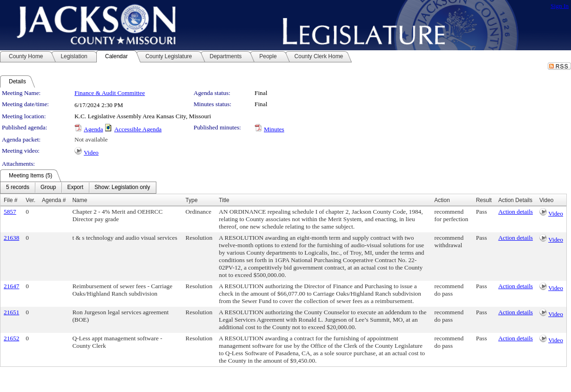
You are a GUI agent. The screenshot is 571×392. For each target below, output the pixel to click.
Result (484, 200)
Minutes (274, 129)
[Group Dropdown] (48, 188)
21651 (11, 312)
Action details (516, 212)
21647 (11, 286)
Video (91, 152)
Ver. (30, 200)
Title (224, 200)
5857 (10, 212)
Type (192, 200)
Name (80, 200)
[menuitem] (18, 188)
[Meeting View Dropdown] (122, 188)
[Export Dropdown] (75, 188)
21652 (11, 338)
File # (10, 200)
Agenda (93, 129)
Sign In (560, 6)
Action (442, 200)
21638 (11, 238)
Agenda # (54, 200)
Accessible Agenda (138, 129)
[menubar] (78, 188)
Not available (91, 139)
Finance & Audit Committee (110, 93)
